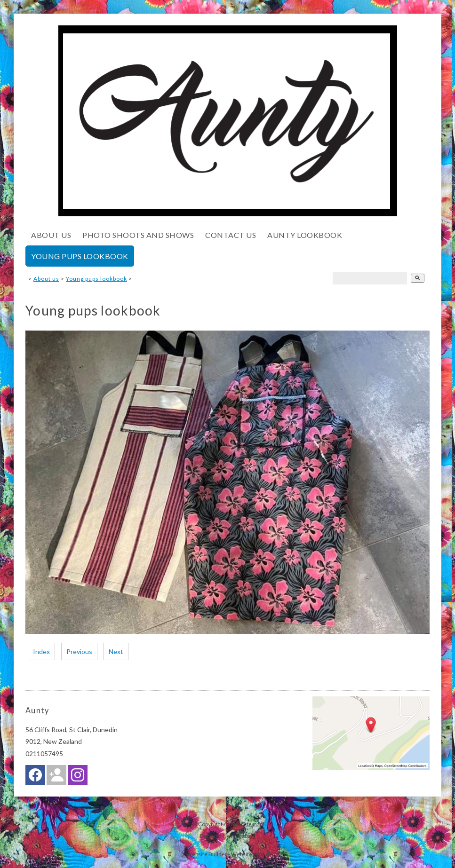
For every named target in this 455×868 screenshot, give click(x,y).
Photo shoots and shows (138, 235)
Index (41, 651)
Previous (79, 651)
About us (51, 235)
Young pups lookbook (80, 256)
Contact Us (231, 235)
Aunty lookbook (305, 235)
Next (116, 651)
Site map (252, 824)
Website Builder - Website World (228, 854)
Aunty (231, 824)
